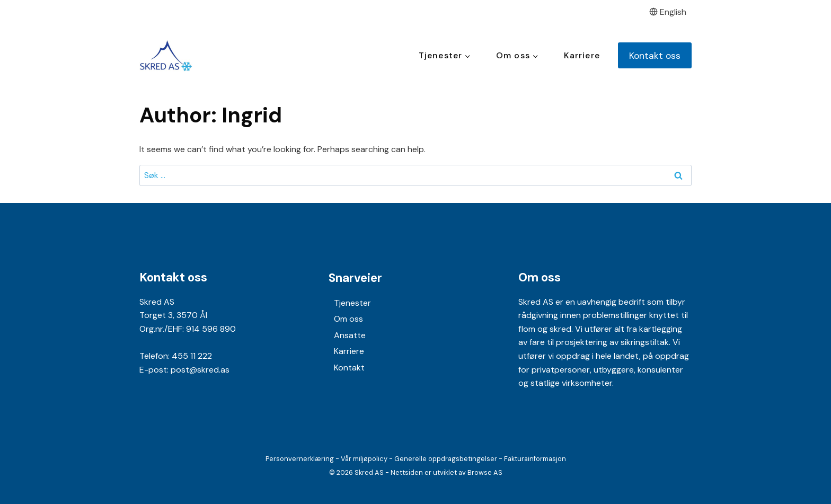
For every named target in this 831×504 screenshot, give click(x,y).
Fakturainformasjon (535, 459)
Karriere (582, 55)
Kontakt (349, 368)
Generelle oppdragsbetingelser (446, 459)
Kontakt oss (655, 56)
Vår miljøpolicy (364, 459)
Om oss (348, 319)
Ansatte (350, 335)
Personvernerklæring (300, 459)
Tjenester (352, 303)
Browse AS (485, 472)
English (668, 12)
